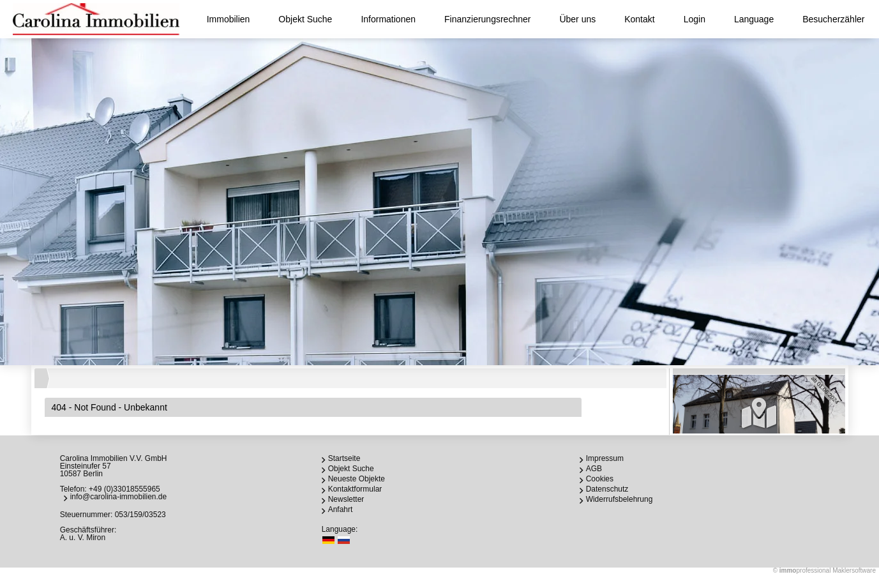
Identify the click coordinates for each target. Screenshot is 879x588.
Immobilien (229, 19)
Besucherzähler (833, 19)
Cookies (600, 479)
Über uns (577, 19)
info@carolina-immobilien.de (119, 497)
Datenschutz (607, 489)
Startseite (344, 458)
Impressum (605, 458)
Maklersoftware (854, 570)
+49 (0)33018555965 (124, 489)
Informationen (388, 19)
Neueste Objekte (357, 479)
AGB (594, 469)
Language (754, 19)
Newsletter (346, 499)
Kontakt (639, 19)
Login (695, 19)
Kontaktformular (355, 489)
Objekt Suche (305, 19)
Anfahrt (341, 509)
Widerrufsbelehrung (620, 499)
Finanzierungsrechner (487, 19)
